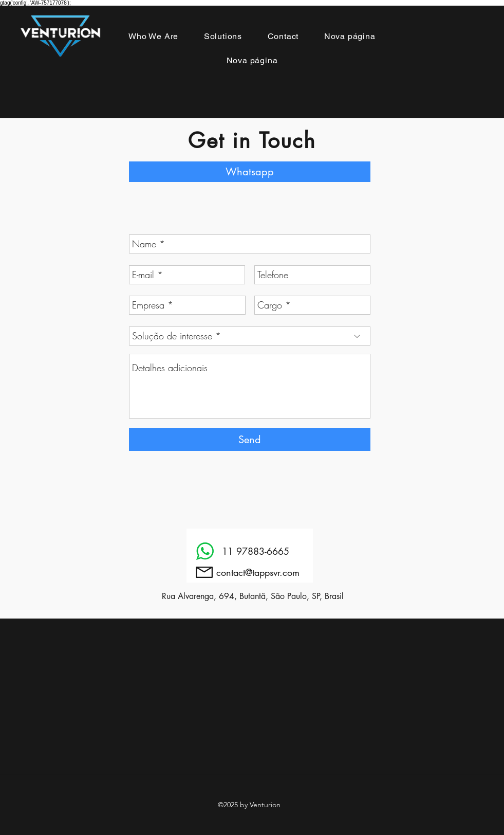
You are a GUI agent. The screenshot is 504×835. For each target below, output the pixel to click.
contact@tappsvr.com (258, 572)
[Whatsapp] (250, 172)
